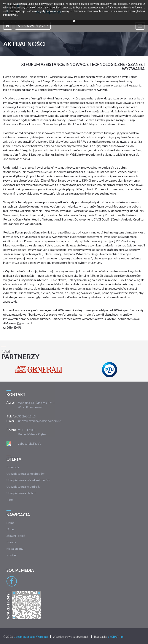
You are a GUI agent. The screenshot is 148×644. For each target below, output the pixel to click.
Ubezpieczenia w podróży (23, 487)
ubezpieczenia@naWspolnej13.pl (40, 421)
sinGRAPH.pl (116, 637)
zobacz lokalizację (30, 443)
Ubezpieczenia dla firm (21, 493)
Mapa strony (15, 549)
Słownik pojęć (16, 536)
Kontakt (12, 555)
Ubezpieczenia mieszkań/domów (28, 480)
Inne (10, 499)
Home (10, 523)
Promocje (13, 467)
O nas (10, 529)
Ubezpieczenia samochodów (25, 474)
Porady (11, 542)
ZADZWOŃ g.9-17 (33, 26)
